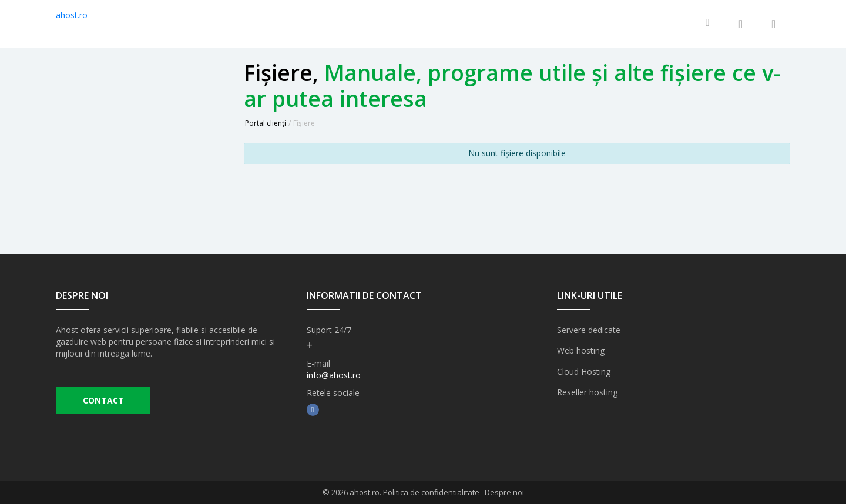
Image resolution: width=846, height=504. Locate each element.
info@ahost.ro (334, 375)
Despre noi (504, 492)
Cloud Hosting (584, 371)
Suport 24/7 (329, 330)
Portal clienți (266, 123)
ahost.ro (72, 15)
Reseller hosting (587, 392)
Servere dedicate (589, 330)
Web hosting (581, 350)
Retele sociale (333, 393)
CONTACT (103, 401)
